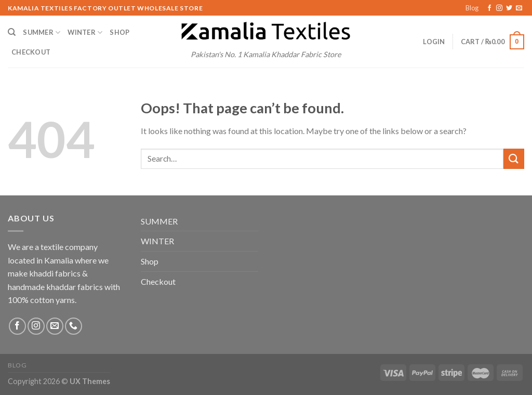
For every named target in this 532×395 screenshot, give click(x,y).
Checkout (31, 52)
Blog (472, 8)
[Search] (12, 32)
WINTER (85, 32)
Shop (119, 32)
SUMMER (42, 32)
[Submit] (514, 159)
